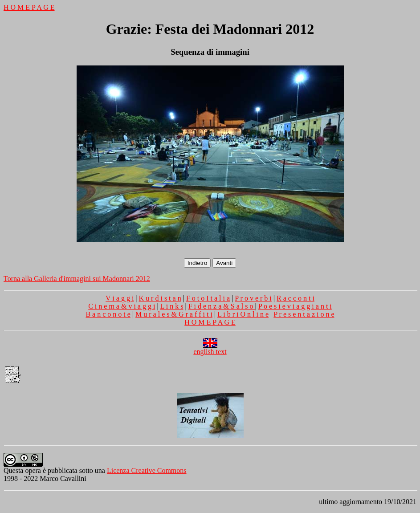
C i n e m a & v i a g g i (122, 306)
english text (210, 348)
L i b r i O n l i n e (243, 314)
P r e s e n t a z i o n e (304, 314)
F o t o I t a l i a (208, 298)
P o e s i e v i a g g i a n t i (295, 306)
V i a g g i (120, 298)
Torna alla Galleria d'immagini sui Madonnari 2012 (77, 279)
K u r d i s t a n (160, 298)
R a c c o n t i (296, 298)
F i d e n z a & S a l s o (222, 306)
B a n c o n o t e (108, 314)
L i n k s (172, 306)
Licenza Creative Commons (147, 470)
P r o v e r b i (253, 298)
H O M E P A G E (29, 7)
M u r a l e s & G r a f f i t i (174, 314)
